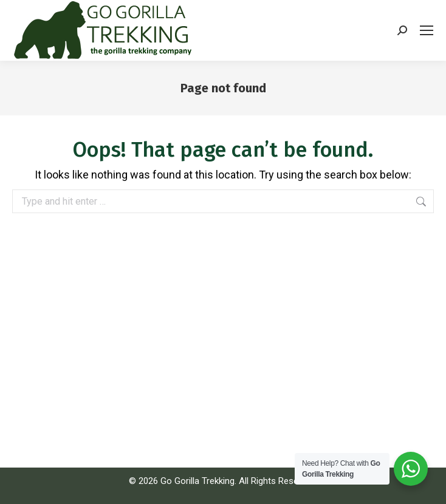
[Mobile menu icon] (427, 30)
